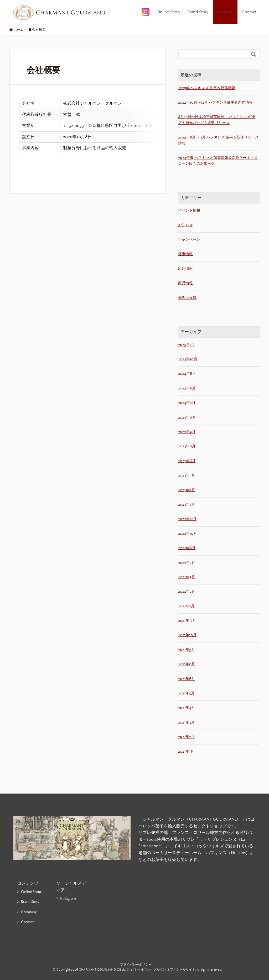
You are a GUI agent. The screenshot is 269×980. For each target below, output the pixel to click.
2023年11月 (187, 417)
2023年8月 (187, 446)
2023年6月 (187, 461)
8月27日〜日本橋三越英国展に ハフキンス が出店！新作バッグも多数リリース (217, 120)
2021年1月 (186, 751)
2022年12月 (187, 519)
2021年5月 (186, 693)
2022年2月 (187, 591)
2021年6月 (187, 679)
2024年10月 (188, 359)
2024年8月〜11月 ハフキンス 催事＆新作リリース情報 (218, 140)
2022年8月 (187, 548)
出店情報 (185, 269)
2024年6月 (187, 388)
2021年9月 (187, 650)
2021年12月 (187, 621)
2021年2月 (186, 737)
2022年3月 (187, 577)
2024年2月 (187, 403)
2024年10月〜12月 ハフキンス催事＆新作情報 (215, 102)
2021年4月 (187, 708)
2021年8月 (187, 664)
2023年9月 (187, 432)
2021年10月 (187, 635)
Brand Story (198, 12)
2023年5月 (187, 475)
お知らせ (185, 225)
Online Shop (168, 12)
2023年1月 (186, 504)
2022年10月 (188, 534)
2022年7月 (187, 563)
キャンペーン (189, 240)
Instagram (68, 898)
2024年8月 (187, 374)
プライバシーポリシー (136, 965)
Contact (249, 12)
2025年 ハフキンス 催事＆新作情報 (207, 88)
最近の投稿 (187, 298)
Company (225, 12)
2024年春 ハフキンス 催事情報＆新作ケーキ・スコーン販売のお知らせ (218, 161)
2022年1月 (186, 606)
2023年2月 (187, 490)
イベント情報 (189, 210)
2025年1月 (186, 345)
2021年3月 (186, 722)
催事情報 (185, 254)
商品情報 (185, 283)
